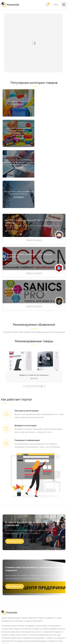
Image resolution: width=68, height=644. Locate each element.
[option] (34, 306)
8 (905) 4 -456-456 (9, 622)
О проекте (7, 588)
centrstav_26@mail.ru (16, 625)
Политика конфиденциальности (16, 598)
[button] (15, 480)
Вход (56, 5)
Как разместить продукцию (14, 595)
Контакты (7, 602)
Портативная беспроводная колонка (34, 314)
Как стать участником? (12, 591)
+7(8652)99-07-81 (12, 619)
